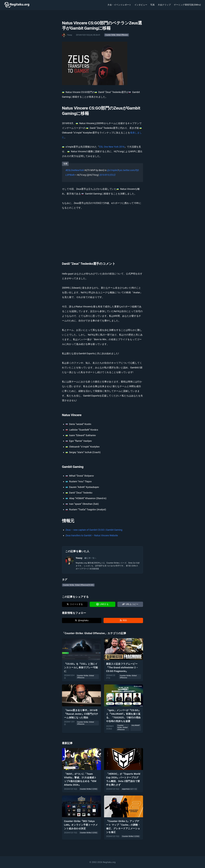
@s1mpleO (113, 170)
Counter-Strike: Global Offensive (117, 35)
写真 (153, 5)
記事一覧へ (90, 558)
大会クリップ (164, 5)
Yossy (79, 558)
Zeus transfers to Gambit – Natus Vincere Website (92, 535)
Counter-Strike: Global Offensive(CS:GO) (78, 585)
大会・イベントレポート (119, 5)
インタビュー (141, 5)
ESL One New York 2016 (112, 147)
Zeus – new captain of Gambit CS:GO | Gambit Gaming (94, 530)
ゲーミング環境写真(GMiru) (187, 5)
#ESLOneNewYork (75, 170)
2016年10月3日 (108, 175)
